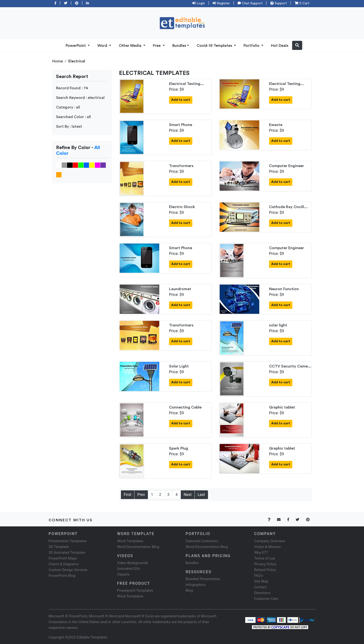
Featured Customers (202, 541)
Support (279, 3)
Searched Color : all (73, 117)
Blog (189, 590)
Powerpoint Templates (135, 590)
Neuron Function (284, 289)
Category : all (68, 107)
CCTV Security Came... (290, 366)
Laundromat (180, 289)
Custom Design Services (68, 570)
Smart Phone (181, 125)
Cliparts (123, 574)
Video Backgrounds (133, 563)
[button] (297, 45)
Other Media (131, 46)
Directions (262, 593)
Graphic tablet (282, 407)
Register (221, 3)
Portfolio (252, 46)
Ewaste (276, 125)
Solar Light (179, 366)
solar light (278, 325)
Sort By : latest (69, 126)
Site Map (261, 581)
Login (198, 3)
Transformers (181, 166)
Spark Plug (179, 448)
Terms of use (265, 558)
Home (57, 61)
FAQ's (259, 576)
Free (157, 46)
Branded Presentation (203, 579)
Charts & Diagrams (64, 564)
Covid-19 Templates (215, 46)
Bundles (179, 46)
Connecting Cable (185, 407)
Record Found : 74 (72, 88)
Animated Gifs (129, 569)
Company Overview (270, 541)
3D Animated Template (67, 553)
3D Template (59, 547)
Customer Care (266, 599)
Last (201, 495)
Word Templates (130, 541)
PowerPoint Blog (62, 576)
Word (103, 46)
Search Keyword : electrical (80, 98)
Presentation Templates (68, 541)
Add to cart (181, 100)
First (128, 495)
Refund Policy (265, 570)
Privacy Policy (265, 564)
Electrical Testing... (186, 84)
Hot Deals (280, 46)
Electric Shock (182, 207)
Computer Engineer (286, 166)
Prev (141, 495)
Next (188, 495)
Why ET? (261, 553)
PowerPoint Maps (63, 558)
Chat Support (250, 3)
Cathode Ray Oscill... (288, 207)
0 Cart (302, 3)
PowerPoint (76, 46)
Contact (260, 587)
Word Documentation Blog (138, 547)
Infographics (196, 585)
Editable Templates (92, 637)
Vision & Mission (267, 547)
